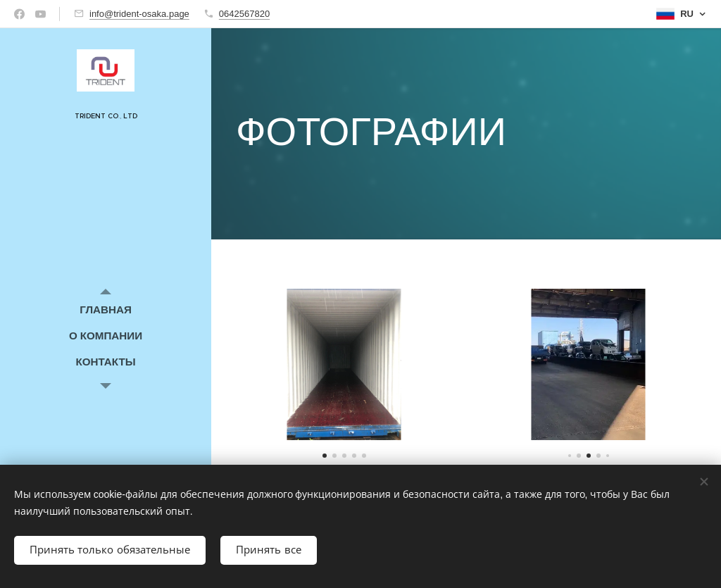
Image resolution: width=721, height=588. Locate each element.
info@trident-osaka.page (139, 14)
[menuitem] (106, 309)
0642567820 (244, 14)
